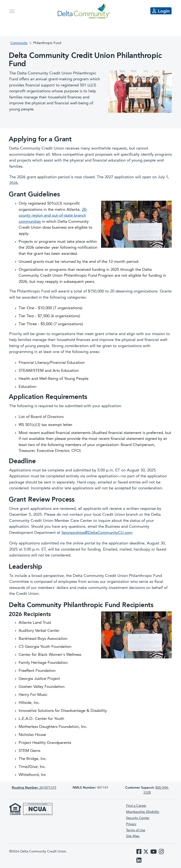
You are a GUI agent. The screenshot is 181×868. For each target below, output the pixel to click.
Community (19, 43)
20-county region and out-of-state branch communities (53, 216)
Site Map (133, 836)
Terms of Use (136, 830)
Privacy (131, 824)
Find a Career (136, 806)
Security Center (138, 818)
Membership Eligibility (143, 812)
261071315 (34, 788)
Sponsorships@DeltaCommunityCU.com (97, 533)
